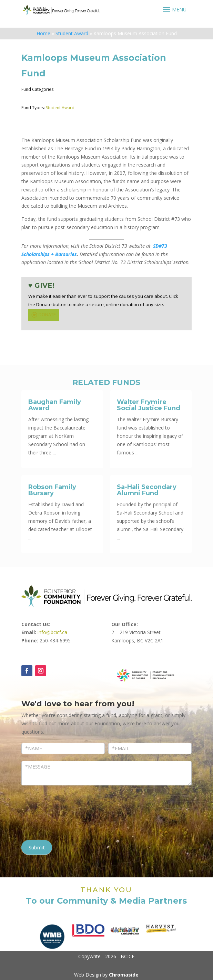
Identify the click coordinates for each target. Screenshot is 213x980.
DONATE (43, 315)
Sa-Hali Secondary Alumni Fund (147, 490)
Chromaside (124, 975)
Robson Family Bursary (52, 490)
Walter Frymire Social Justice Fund (149, 405)
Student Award (72, 33)
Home (43, 33)
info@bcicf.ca (52, 632)
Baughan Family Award (55, 405)
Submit (37, 847)
